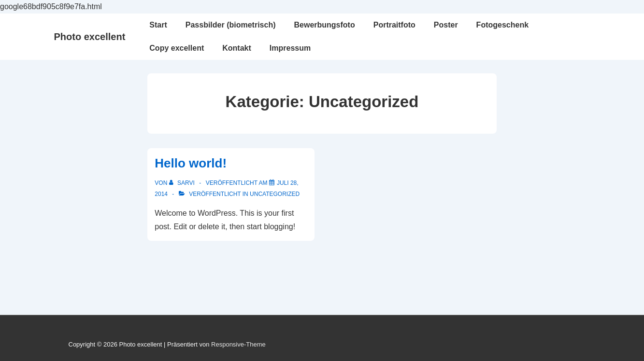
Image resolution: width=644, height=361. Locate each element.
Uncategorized (275, 194)
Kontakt (237, 48)
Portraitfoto (394, 25)
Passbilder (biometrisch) (231, 25)
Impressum (290, 48)
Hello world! (191, 163)
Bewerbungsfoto (324, 25)
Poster (446, 25)
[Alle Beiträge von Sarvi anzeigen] (183, 183)
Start (158, 25)
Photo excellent (90, 37)
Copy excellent (177, 48)
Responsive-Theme (238, 344)
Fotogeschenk (502, 25)
